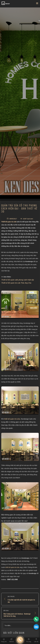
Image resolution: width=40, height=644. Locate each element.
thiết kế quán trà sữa (12, 419)
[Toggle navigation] (37, 4)
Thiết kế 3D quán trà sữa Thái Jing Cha (16, 283)
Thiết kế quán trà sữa (9, 222)
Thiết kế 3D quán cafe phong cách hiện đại (18, 280)
